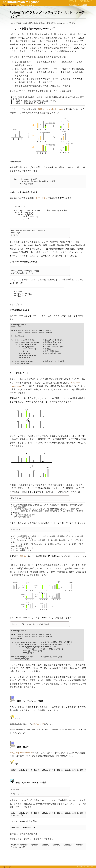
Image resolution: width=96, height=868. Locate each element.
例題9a (23, 565)
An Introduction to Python (21, 2)
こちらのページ (38, 737)
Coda (9, 5)
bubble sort (17, 394)
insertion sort (26, 765)
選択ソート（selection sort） (51, 109)
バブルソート (76, 391)
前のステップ (42, 197)
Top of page (7, 867)
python (14, 5)
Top (4, 5)
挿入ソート (15, 765)
